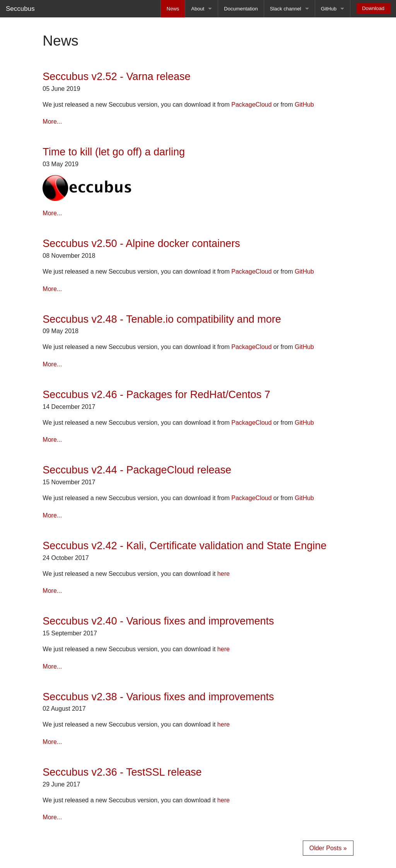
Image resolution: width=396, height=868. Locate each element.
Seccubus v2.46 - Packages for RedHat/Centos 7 (156, 395)
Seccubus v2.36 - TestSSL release (122, 772)
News (173, 9)
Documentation (241, 9)
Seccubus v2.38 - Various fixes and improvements (158, 697)
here (224, 574)
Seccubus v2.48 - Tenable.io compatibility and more (162, 319)
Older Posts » (328, 848)
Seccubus (20, 9)
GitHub (329, 9)
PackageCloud (251, 105)
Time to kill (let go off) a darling (114, 152)
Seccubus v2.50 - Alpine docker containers (141, 243)
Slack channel (286, 9)
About (198, 9)
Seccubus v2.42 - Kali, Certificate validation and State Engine (184, 546)
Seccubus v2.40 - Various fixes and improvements (158, 621)
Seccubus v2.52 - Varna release (116, 77)
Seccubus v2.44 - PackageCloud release (137, 470)
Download (373, 8)
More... (52, 122)
